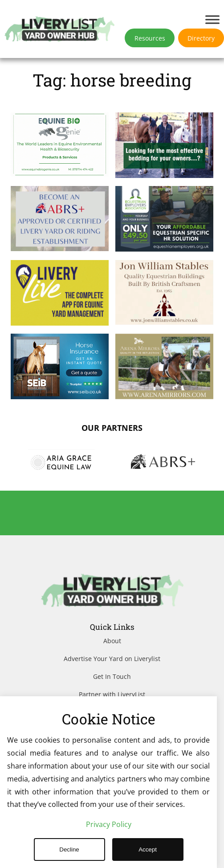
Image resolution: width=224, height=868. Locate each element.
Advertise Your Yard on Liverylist (112, 659)
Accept (148, 849)
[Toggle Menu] (212, 19)
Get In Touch (112, 676)
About (112, 641)
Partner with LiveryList (112, 694)
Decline (69, 849)
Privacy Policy (109, 824)
